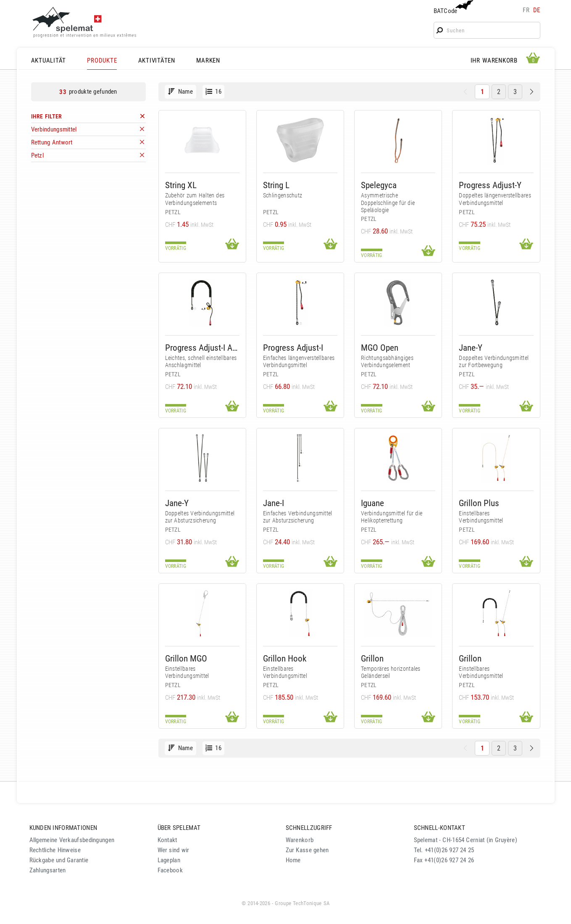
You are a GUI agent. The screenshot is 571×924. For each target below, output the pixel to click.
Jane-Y (471, 348)
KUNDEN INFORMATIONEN (63, 828)
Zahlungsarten (48, 870)
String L (276, 185)
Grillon (372, 658)
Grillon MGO (186, 658)
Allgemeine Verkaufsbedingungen (72, 840)
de (537, 10)
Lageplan (169, 860)
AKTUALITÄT (49, 60)
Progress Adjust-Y (490, 185)
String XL (181, 185)
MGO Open (380, 348)
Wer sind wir (174, 850)
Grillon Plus (479, 503)
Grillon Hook (285, 658)
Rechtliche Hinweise (55, 850)
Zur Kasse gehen (307, 850)
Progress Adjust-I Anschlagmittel (202, 348)
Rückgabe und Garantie (59, 860)
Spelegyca (379, 185)
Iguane (372, 503)
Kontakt (167, 840)
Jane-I (274, 503)
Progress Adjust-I (293, 348)
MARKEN (208, 60)
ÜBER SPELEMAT (179, 828)
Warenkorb (300, 840)
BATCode (453, 7)
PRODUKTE (102, 60)
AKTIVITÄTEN (157, 60)
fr (526, 10)
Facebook (170, 870)
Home (293, 860)
